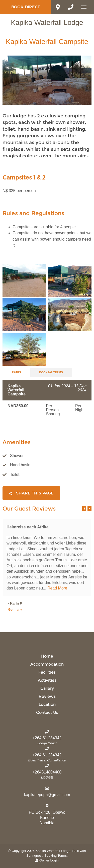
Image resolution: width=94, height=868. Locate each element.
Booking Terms (51, 372)
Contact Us (47, 713)
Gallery (47, 688)
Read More (57, 588)
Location (47, 704)
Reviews (47, 696)
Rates (16, 372)
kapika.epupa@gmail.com (47, 795)
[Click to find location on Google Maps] (58, 7)
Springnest (34, 856)
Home (47, 656)
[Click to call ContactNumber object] (71, 7)
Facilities (47, 672)
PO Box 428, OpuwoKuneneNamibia (47, 818)
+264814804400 (47, 772)
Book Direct (26, 7)
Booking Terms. (56, 856)
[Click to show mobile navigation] (86, 7)
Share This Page (31, 493)
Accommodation (47, 664)
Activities (47, 680)
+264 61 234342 (47, 738)
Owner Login (47, 860)
